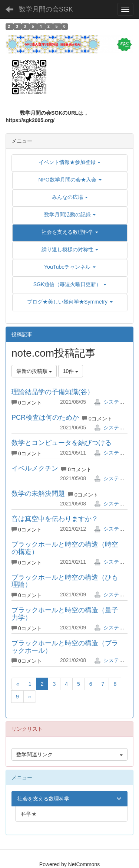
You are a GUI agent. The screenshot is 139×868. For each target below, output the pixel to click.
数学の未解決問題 (38, 494)
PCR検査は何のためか (45, 417)
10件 (71, 371)
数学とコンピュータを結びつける (62, 443)
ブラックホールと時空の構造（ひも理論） (65, 581)
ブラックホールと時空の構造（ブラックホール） (65, 647)
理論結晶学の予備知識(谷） (53, 392)
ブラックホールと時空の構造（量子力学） (65, 614)
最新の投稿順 (34, 371)
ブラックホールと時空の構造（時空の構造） (65, 548)
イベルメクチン (35, 468)
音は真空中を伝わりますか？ (55, 519)
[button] (70, 232)
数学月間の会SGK (46, 9)
